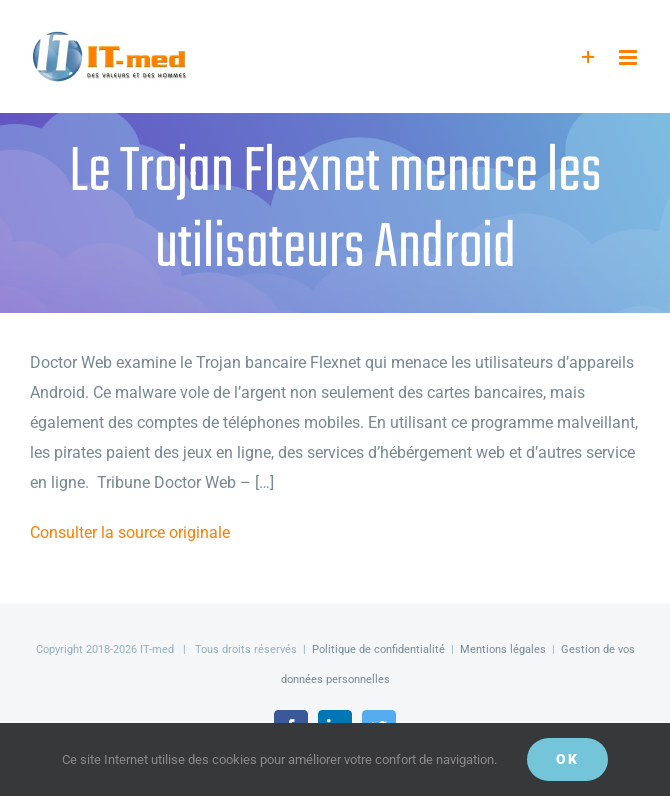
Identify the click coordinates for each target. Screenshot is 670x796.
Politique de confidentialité (378, 649)
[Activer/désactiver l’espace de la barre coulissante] (588, 57)
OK (567, 759)
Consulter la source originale (130, 532)
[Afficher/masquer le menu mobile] (629, 57)
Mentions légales (503, 649)
